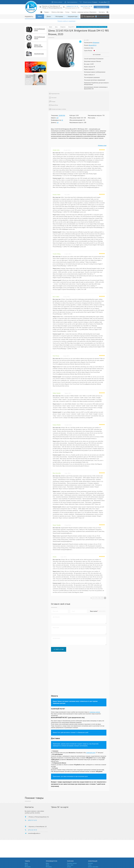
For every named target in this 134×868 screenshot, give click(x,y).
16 (58, 122)
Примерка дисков (72, 863)
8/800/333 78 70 (72, 6)
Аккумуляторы (73, 16)
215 (57, 118)
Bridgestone (63, 27)
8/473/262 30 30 (86, 6)
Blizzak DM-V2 (72, 27)
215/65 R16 (62, 115)
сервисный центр (91, 753)
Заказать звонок (101, 7)
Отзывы (69, 867)
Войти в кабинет (58, 2)
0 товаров (95, 2)
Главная (51, 27)
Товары (47, 12)
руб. (105, 2)
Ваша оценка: (94, 611)
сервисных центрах (95, 712)
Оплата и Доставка (57, 12)
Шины (40, 16)
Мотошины (59, 16)
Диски (49, 16)
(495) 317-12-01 (32, 820)
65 (62, 120)
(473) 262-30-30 (32, 830)
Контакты (102, 12)
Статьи (67, 12)
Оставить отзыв (59, 649)
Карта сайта (70, 865)
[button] (105, 611)
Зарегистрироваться (72, 2)
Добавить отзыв (102, 145)
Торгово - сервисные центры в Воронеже (84, 12)
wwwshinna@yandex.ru (34, 833)
